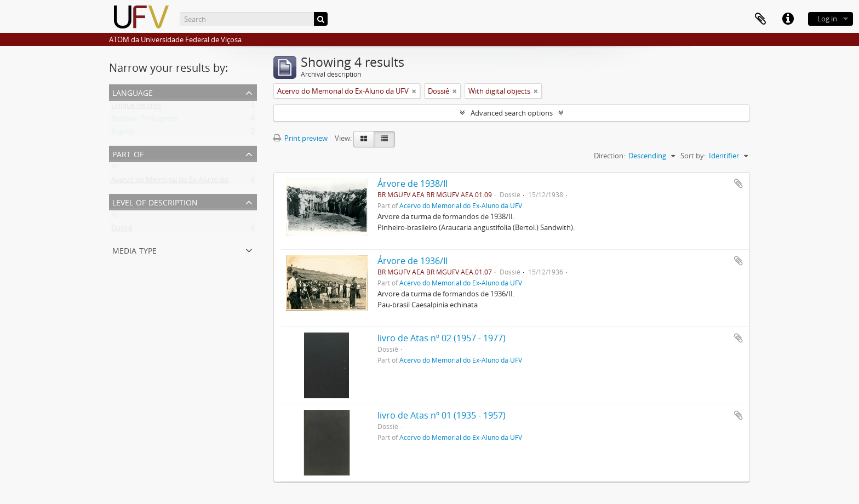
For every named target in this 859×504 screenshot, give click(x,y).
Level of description (155, 201)
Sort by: (693, 156)
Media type (134, 250)
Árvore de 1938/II (413, 184)
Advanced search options (512, 113)
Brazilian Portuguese (145, 121)
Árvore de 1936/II (413, 261)
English (123, 134)
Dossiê (122, 230)
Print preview (300, 138)
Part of (128, 153)
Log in (827, 19)
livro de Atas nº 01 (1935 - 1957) (442, 415)
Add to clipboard (738, 184)
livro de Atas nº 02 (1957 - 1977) (442, 338)
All (115, 169)
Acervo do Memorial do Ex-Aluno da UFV (177, 182)
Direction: (609, 156)
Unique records (136, 107)
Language (133, 92)
